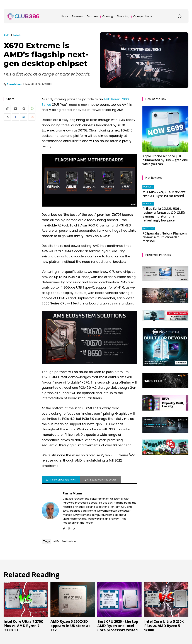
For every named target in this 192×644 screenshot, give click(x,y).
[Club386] (23, 16)
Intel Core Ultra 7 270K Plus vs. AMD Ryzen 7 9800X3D (23, 626)
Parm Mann (14, 84)
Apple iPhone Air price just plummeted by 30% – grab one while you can (165, 160)
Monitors (148, 187)
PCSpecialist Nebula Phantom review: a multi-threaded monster (165, 237)
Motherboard (70, 541)
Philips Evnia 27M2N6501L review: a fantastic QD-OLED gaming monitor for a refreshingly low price (164, 214)
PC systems (149, 228)
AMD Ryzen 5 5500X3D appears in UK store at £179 (70, 626)
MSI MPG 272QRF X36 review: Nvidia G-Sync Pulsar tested (164, 194)
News (17, 35)
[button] (179, 16)
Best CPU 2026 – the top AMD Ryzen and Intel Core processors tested (118, 626)
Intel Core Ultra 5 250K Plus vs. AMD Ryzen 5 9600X (164, 626)
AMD (7, 35)
